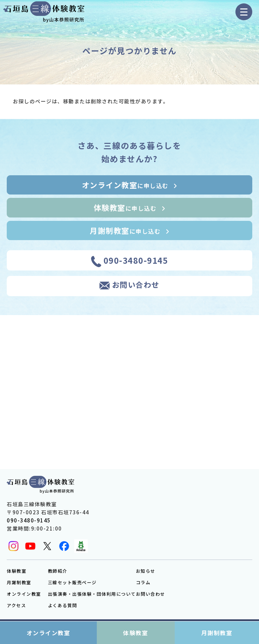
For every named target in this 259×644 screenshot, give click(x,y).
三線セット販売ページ (72, 582)
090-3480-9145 (29, 520)
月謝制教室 (19, 582)
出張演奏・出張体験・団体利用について (92, 594)
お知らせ (146, 571)
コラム (143, 582)
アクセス (16, 605)
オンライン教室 (24, 594)
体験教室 (17, 571)
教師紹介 (58, 571)
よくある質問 (63, 605)
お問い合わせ (151, 594)
